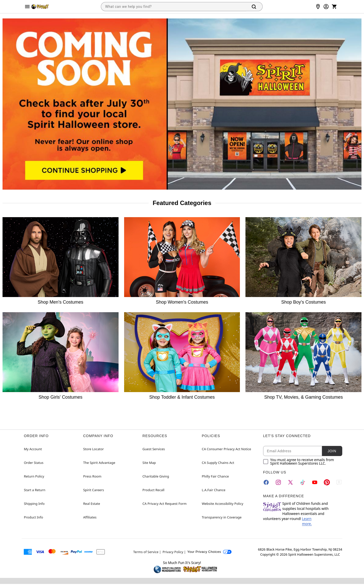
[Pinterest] (327, 482)
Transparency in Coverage (222, 517)
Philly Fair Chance (215, 476)
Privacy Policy (173, 552)
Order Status (33, 463)
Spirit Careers (94, 490)
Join (332, 451)
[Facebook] (266, 482)
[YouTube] (315, 482)
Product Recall (154, 490)
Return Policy (34, 476)
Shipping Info (34, 504)
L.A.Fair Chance (213, 490)
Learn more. (307, 521)
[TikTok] (303, 482)
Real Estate (92, 504)
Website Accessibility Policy (222, 504)
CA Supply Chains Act (218, 463)
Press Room (92, 476)
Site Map (149, 463)
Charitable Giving (156, 476)
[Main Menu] (27, 7)
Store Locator (94, 449)
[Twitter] (290, 482)
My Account (33, 449)
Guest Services (154, 449)
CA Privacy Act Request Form (165, 504)
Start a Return (35, 490)
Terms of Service (146, 552)
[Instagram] (278, 482)
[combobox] (174, 7)
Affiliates (90, 517)
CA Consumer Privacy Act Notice (226, 449)
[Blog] (339, 482)
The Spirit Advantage (99, 463)
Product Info (33, 517)
